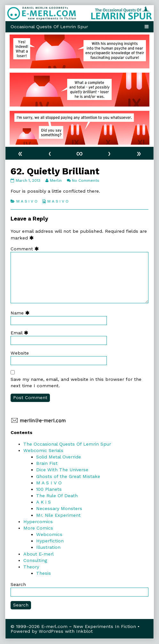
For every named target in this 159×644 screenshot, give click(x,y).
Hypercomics (38, 522)
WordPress (51, 631)
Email (21, 333)
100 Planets (49, 489)
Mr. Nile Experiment (58, 515)
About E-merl (39, 554)
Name (21, 313)
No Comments (86, 180)
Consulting (35, 560)
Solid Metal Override (59, 457)
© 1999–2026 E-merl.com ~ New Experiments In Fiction (73, 626)
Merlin (56, 180)
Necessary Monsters (59, 508)
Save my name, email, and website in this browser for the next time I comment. (76, 382)
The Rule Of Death (57, 496)
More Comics (38, 528)
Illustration (48, 547)
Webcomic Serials (43, 450)
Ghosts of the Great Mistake (68, 476)
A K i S (44, 502)
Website (20, 353)
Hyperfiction (50, 541)
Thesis (44, 573)
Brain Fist (47, 463)
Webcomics (49, 534)
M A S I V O (27, 201)
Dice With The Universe (62, 470)
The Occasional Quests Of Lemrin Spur (67, 444)
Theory (31, 567)
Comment (26, 249)
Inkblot (84, 631)
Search (18, 584)
